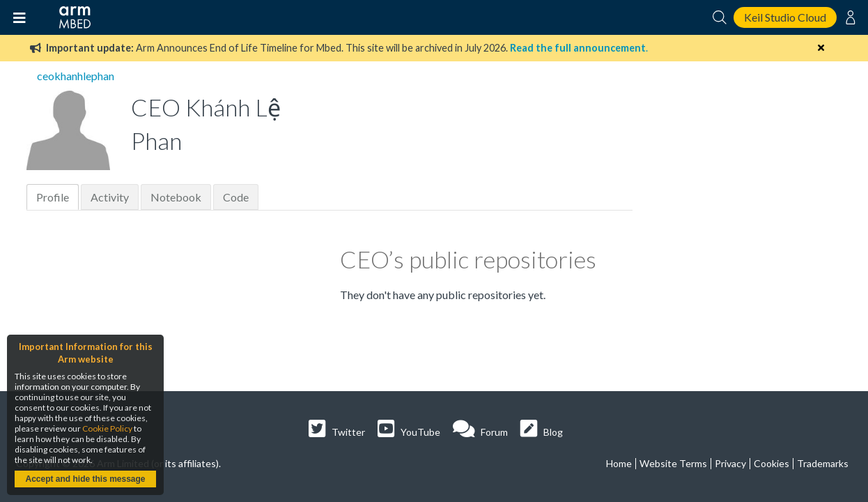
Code (236, 197)
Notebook (176, 197)
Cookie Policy (107, 428)
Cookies (772, 463)
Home (619, 463)
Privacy (730, 463)
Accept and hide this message (85, 479)
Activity (110, 197)
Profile (53, 197)
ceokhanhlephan (76, 76)
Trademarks (823, 463)
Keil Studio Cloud (785, 17)
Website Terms (673, 463)
